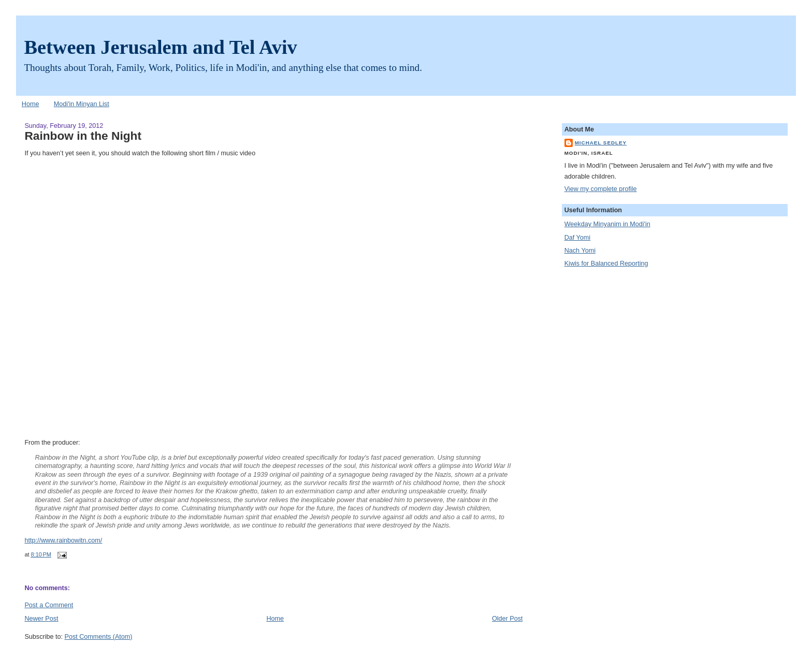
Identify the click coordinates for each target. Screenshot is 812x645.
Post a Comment (49, 605)
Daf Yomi (577, 238)
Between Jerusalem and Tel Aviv (160, 47)
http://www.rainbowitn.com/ (63, 540)
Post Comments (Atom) (99, 637)
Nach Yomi (580, 251)
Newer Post (41, 619)
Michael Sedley (601, 143)
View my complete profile (601, 189)
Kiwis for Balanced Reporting (606, 263)
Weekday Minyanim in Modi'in (607, 224)
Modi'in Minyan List (82, 104)
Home (31, 104)
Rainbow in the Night (83, 136)
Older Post (508, 619)
